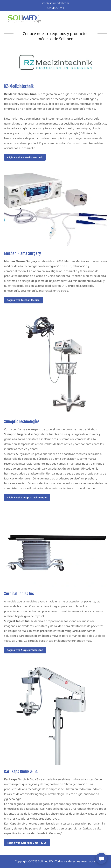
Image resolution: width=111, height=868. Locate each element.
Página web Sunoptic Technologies (27, 497)
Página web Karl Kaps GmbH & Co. (27, 843)
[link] (25, 19)
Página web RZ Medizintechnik (25, 157)
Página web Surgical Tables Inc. (25, 650)
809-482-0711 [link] (55, 8)
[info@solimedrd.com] (55, 3)
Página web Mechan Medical (23, 300)
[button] (103, 19)
